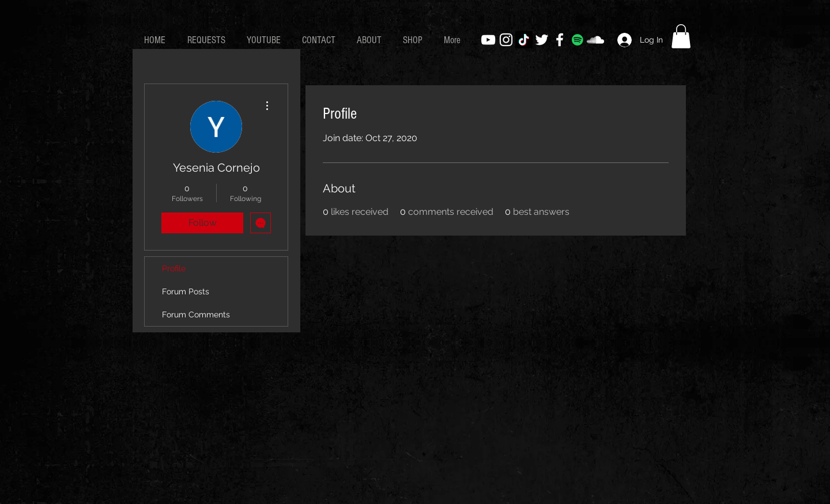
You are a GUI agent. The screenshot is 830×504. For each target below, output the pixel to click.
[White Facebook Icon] (560, 40)
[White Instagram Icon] (506, 40)
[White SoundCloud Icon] (595, 40)
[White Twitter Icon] (542, 40)
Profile (174, 268)
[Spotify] (578, 40)
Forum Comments (196, 314)
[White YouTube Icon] (488, 40)
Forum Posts (186, 291)
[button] (681, 36)
